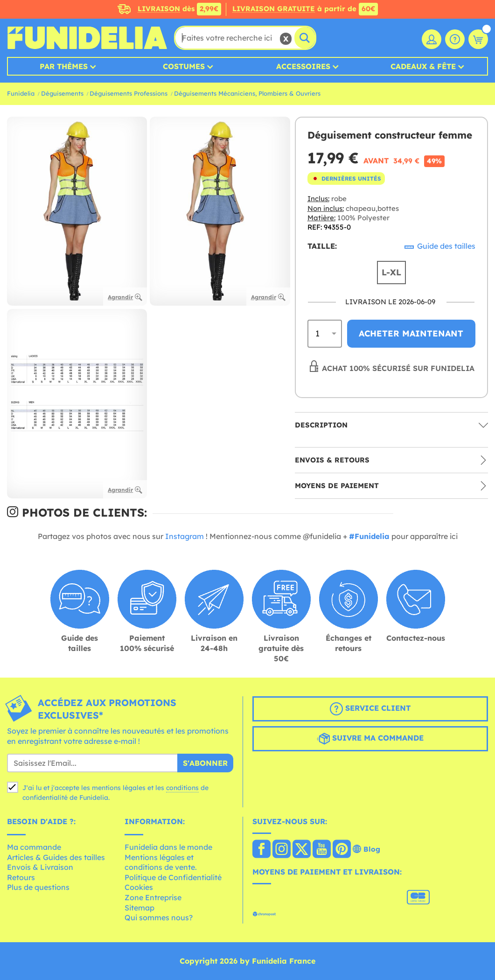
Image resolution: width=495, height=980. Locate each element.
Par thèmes (64, 66)
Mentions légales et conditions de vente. (161, 862)
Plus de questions (38, 887)
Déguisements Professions (129, 93)
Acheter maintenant (411, 333)
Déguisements (62, 93)
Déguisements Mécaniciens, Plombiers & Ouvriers (247, 93)
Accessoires (303, 66)
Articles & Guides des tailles (56, 857)
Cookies (139, 887)
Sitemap (139, 908)
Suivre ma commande (370, 739)
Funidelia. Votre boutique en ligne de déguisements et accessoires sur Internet (87, 38)
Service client (370, 709)
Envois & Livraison (40, 867)
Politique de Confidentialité (173, 877)
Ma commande (34, 847)
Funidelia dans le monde (168, 847)
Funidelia (21, 93)
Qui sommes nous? (159, 917)
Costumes (184, 66)
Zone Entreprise (153, 897)
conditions (182, 788)
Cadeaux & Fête (423, 66)
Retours (21, 877)
